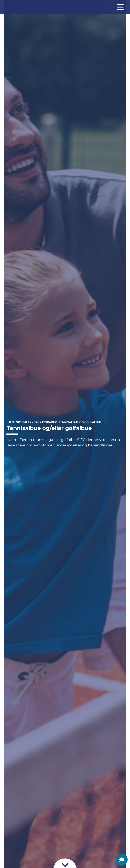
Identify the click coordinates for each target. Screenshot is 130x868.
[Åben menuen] (120, 7)
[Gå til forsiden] (14, 7)
